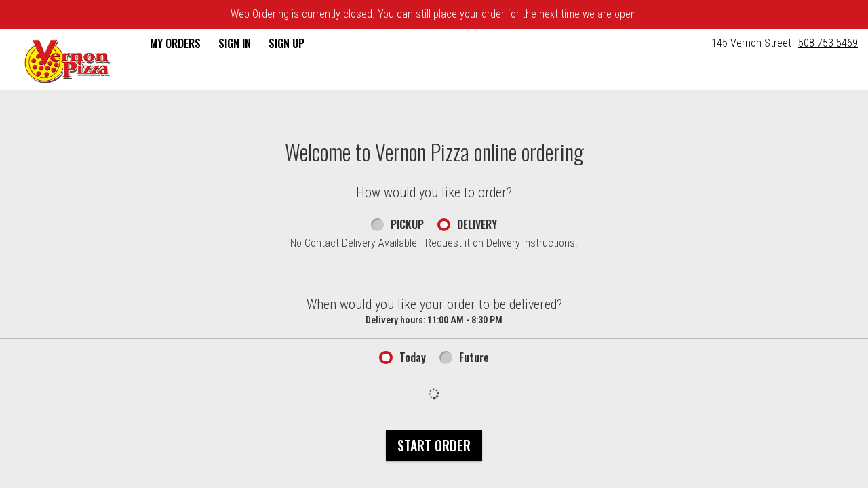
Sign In (235, 43)
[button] (67, 61)
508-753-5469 (828, 43)
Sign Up (287, 43)
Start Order (434, 445)
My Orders (175, 43)
